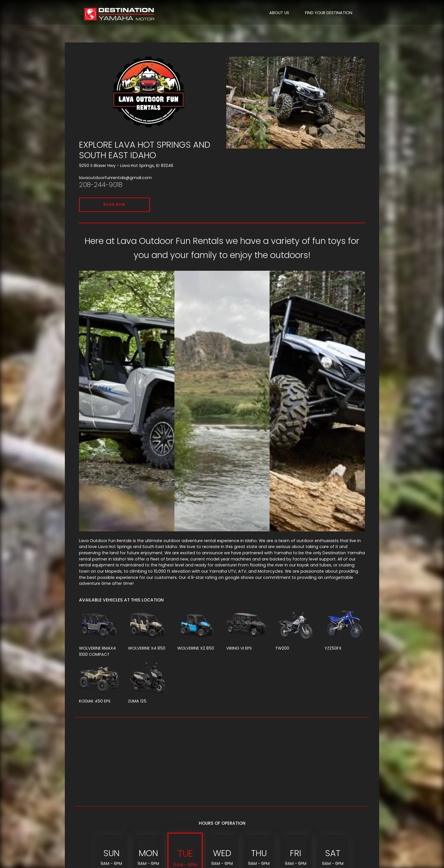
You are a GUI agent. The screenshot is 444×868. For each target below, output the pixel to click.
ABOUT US (279, 13)
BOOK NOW (114, 205)
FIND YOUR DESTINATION (329, 13)
